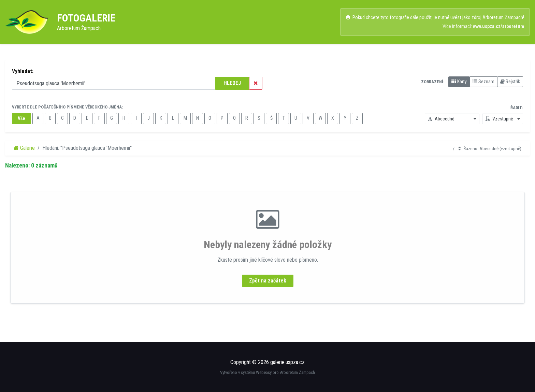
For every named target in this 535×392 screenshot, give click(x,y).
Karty (459, 82)
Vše (21, 118)
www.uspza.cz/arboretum (498, 26)
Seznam (483, 82)
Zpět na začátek (268, 281)
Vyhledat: (23, 71)
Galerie (24, 148)
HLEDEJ (232, 83)
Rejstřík (510, 82)
